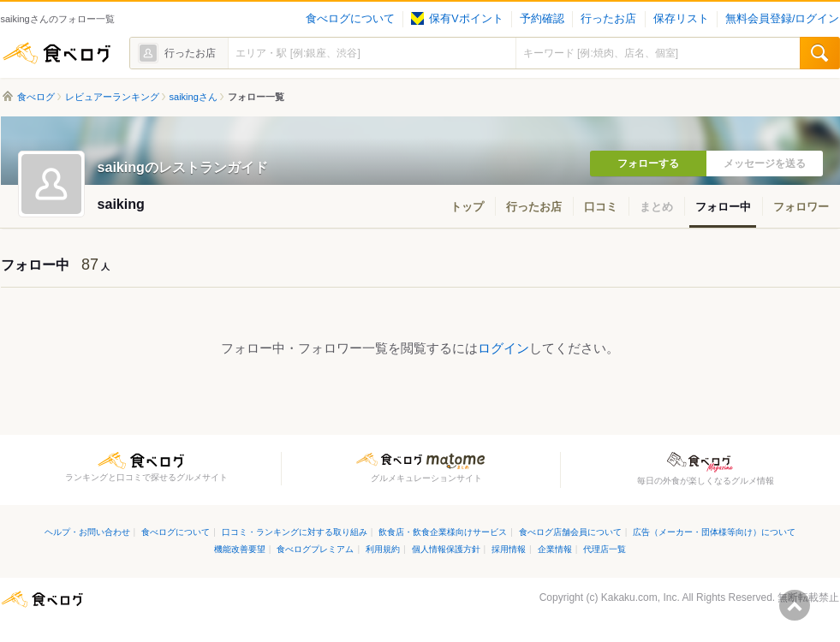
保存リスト (681, 19)
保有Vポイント (457, 19)
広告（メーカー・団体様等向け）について (714, 532)
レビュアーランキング (112, 97)
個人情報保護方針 (446, 549)
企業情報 (555, 549)
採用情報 (509, 549)
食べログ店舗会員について (570, 532)
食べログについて (350, 19)
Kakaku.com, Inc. (640, 597)
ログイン (503, 348)
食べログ (57, 53)
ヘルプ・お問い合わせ (87, 532)
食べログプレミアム (315, 549)
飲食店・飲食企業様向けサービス (443, 532)
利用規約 (383, 549)
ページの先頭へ (795, 605)
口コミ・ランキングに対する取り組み (295, 532)
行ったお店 (608, 19)
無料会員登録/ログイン (782, 19)
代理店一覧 (605, 549)
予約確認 (542, 19)
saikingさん (194, 97)
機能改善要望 (240, 549)
